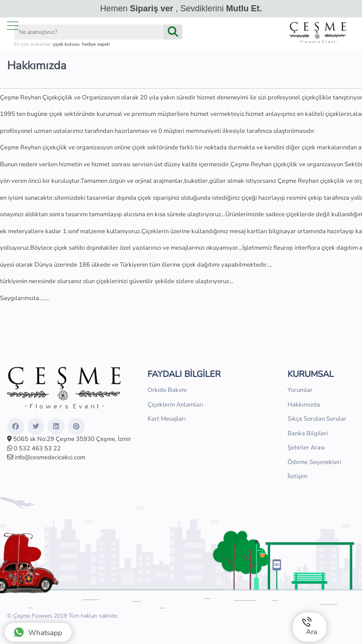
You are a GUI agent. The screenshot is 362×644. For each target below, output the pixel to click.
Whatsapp (38, 632)
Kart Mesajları (167, 419)
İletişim (297, 476)
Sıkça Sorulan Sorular (317, 419)
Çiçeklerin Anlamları (175, 405)
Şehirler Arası (306, 448)
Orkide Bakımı (167, 390)
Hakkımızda (304, 405)
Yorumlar (300, 390)
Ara (310, 627)
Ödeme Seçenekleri (314, 462)
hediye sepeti (96, 44)
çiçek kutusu (66, 44)
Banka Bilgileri (308, 433)
